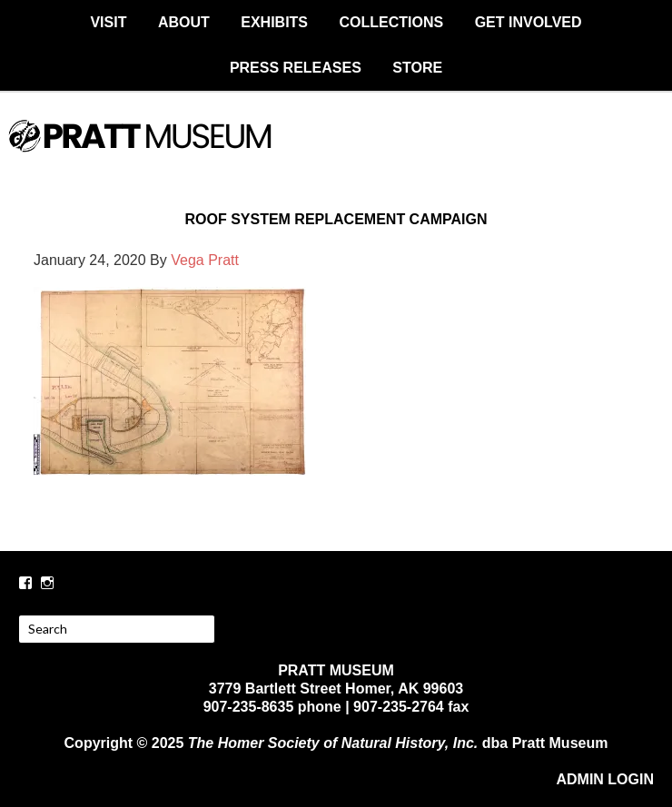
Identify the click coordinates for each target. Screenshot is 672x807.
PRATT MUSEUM (336, 152)
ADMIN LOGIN (605, 779)
